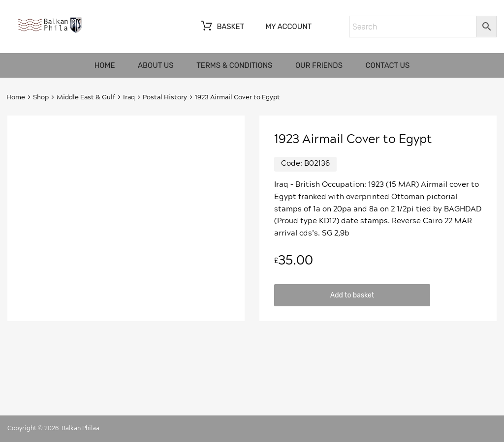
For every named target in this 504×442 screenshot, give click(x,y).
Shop (41, 98)
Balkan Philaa (80, 428)
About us (156, 65)
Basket (222, 27)
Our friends (319, 65)
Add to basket (352, 295)
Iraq (129, 98)
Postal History (165, 98)
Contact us (388, 65)
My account (288, 27)
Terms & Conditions (234, 65)
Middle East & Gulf (86, 98)
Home (105, 65)
